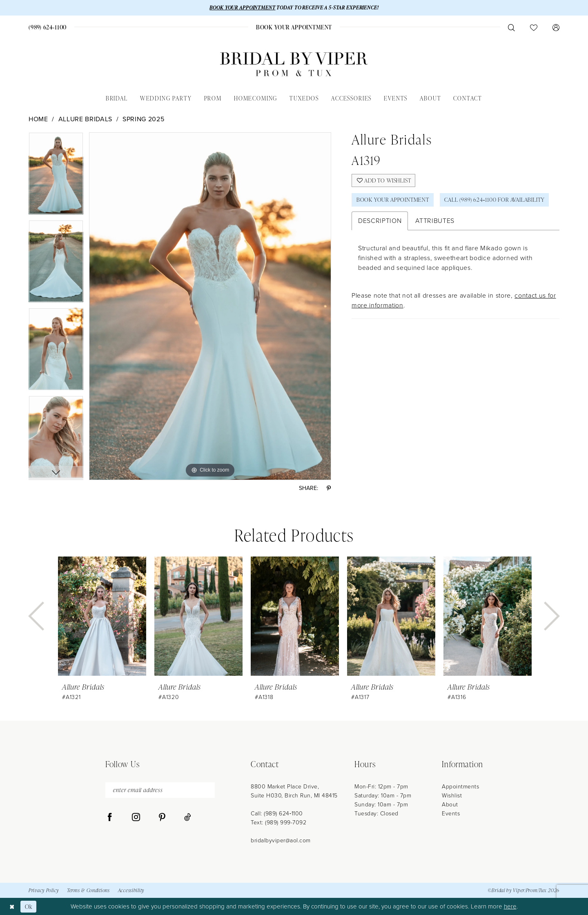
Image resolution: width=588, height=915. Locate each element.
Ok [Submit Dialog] (29, 906)
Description (380, 221)
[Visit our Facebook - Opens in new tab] (110, 818)
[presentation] (102, 616)
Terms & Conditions (88, 891)
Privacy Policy (44, 891)
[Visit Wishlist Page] (533, 27)
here (510, 906)
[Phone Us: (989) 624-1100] (48, 27)
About (450, 805)
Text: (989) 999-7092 (278, 823)
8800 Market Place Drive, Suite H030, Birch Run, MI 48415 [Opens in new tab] (294, 791)
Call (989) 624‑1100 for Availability (497, 200)
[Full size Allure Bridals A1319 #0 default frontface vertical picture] (210, 306)
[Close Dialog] (12, 906)
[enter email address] (160, 790)
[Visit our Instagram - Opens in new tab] (136, 818)
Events (451, 814)
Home (38, 119)
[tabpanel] (56, 176)
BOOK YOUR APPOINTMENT (242, 8)
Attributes (435, 221)
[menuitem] (48, 27)
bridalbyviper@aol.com (281, 840)
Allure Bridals (85, 119)
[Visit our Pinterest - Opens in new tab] (162, 818)
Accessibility (131, 891)
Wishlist (452, 796)
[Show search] (511, 27)
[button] (556, 27)
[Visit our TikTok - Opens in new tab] (188, 818)
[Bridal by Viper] (294, 64)
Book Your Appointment (393, 200)
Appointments (460, 787)
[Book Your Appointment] (294, 27)
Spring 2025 (143, 119)
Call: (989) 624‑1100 (277, 814)
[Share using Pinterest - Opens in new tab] (329, 489)
